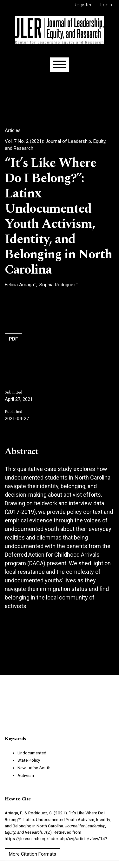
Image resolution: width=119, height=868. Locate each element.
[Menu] (60, 65)
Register (83, 5)
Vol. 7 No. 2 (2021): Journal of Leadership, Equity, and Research (56, 145)
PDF (13, 339)
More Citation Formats (33, 854)
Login (106, 5)
